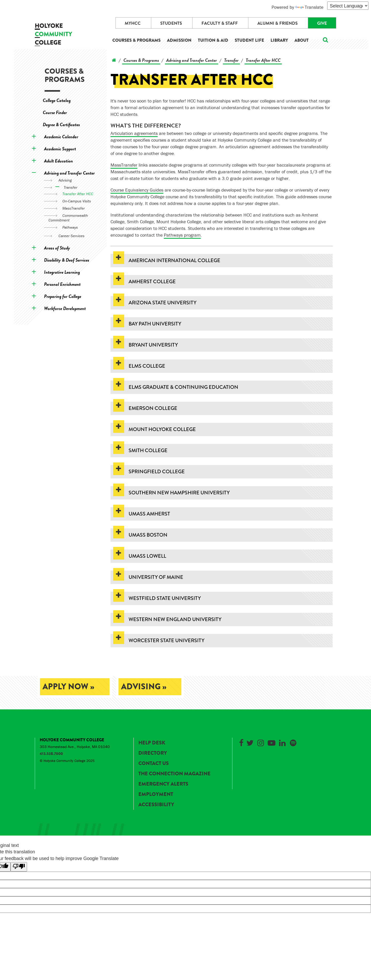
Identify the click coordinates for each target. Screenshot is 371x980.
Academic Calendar (61, 137)
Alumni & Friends (277, 23)
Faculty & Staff (220, 23)
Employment (156, 794)
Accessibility (156, 805)
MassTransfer (74, 208)
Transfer (70, 187)
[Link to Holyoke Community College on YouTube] (272, 742)
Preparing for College (63, 296)
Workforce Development (65, 308)
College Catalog (57, 100)
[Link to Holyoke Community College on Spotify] (293, 742)
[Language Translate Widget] (348, 6)
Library (279, 40)
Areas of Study (57, 248)
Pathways (70, 227)
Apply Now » (68, 687)
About (302, 40)
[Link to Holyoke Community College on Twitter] (250, 742)
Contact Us (154, 763)
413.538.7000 (51, 754)
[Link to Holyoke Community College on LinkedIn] (282, 742)
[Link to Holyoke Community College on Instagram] (261, 742)
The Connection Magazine (174, 774)
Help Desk (152, 743)
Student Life (249, 40)
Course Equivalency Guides (137, 190)
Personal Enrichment (62, 284)
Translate (309, 7)
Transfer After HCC (78, 194)
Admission (179, 40)
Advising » (144, 687)
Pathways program (182, 235)
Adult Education (58, 161)
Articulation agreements (134, 133)
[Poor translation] (19, 867)
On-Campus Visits (77, 201)
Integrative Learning (62, 272)
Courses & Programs (136, 40)
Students (171, 23)
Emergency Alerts (163, 784)
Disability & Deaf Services (67, 260)
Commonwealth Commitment (68, 218)
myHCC (133, 23)
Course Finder (55, 112)
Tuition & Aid (213, 40)
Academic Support (60, 149)
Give (322, 23)
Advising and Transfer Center (69, 173)
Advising (65, 180)
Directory (153, 753)
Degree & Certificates (61, 124)
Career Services (71, 236)
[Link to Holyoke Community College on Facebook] (241, 742)
